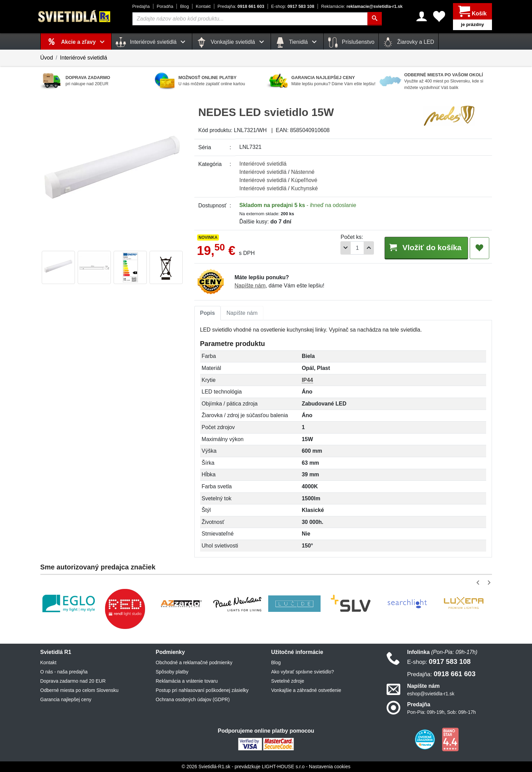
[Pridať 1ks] (369, 248)
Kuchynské (304, 188)
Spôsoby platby (172, 672)
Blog (184, 6)
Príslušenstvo (351, 42)
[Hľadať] (375, 19)
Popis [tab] (208, 313)
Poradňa (165, 6)
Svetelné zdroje (288, 681)
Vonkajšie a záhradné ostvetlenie (306, 690)
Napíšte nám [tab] (242, 313)
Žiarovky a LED (408, 42)
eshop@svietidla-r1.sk (431, 694)
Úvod (47, 58)
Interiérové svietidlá (83, 58)
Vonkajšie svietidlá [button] (231, 42)
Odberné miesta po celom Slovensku (80, 690)
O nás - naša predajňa (64, 672)
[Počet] (357, 248)
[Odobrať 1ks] (346, 248)
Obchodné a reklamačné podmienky (194, 662)
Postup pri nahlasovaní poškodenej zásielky (202, 690)
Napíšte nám (250, 286)
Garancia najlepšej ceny (66, 699)
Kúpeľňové (304, 180)
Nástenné (303, 172)
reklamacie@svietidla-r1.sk (362, 6)
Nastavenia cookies (330, 767)
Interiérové (263, 164)
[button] (479, 583)
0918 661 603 (241, 6)
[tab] (208, 313)
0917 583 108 (293, 6)
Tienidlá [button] (297, 42)
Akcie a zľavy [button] (84, 42)
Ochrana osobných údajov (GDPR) (193, 699)
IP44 (307, 380)
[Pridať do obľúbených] (479, 248)
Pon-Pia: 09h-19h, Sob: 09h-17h (442, 712)
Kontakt (203, 6)
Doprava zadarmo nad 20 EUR (73, 681)
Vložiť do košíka (426, 248)
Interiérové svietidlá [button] (152, 42)
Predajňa (141, 6)
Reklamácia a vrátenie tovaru (187, 681)
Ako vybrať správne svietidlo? (303, 672)
